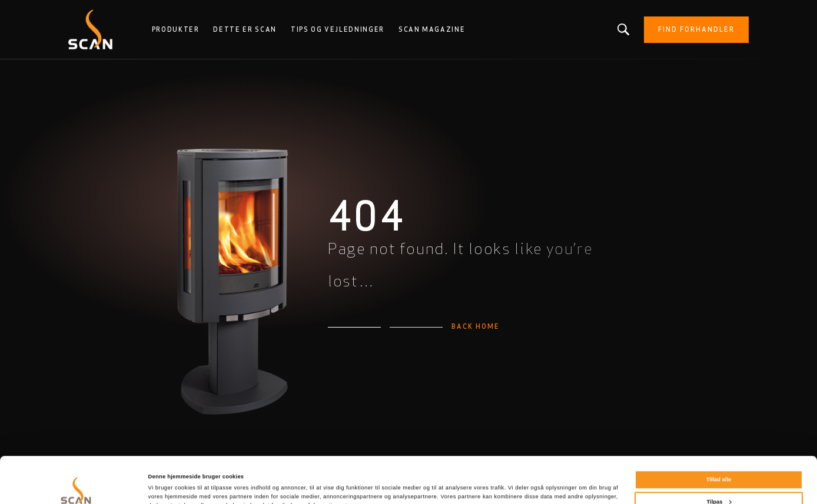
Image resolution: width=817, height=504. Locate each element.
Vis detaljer (163, 483)
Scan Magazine (432, 29)
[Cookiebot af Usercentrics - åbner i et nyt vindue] (76, 484)
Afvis (719, 480)
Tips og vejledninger (338, 29)
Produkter (176, 29)
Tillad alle (719, 436)
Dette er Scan (245, 29)
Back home (476, 326)
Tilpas (719, 458)
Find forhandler (696, 29)
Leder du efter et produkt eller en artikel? (624, 29)
